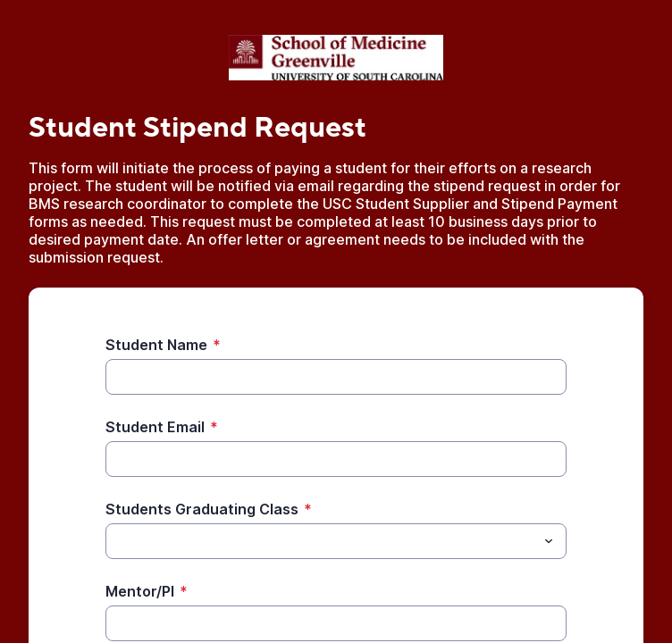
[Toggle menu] (549, 541)
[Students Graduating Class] (321, 541)
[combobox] (336, 541)
